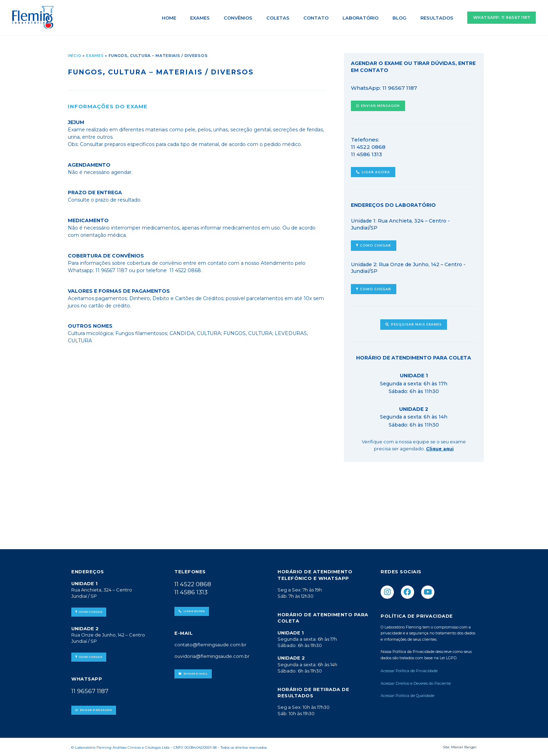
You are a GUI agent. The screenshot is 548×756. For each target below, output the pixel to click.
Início (75, 56)
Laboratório (373, 18)
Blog (407, 18)
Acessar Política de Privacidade (410, 670)
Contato (333, 18)
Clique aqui (440, 447)
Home (206, 18)
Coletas (300, 18)
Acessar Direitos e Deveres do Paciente (416, 682)
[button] (502, 18)
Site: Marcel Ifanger (460, 746)
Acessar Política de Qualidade (408, 695)
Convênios (265, 18)
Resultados (439, 18)
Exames (232, 18)
